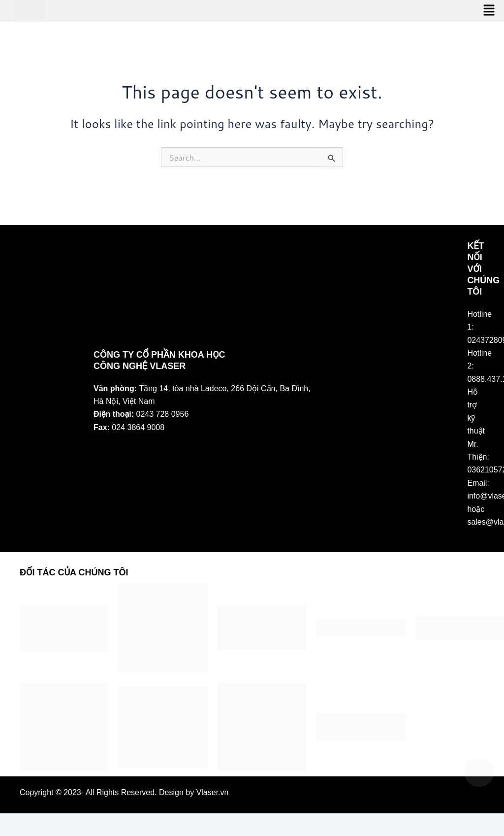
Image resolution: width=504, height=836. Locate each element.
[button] (489, 11)
